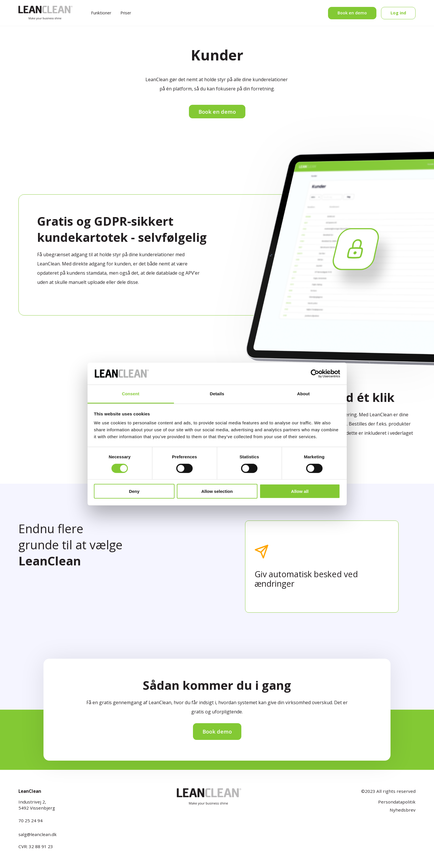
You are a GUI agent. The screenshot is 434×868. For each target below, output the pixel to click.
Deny (134, 491)
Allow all (300, 491)
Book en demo (352, 13)
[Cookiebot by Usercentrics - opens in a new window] (315, 374)
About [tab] (304, 394)
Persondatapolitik (397, 802)
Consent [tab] (131, 394)
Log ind (398, 13)
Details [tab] (217, 394)
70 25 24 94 (31, 820)
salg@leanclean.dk (38, 834)
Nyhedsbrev (403, 810)
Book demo (217, 731)
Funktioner (101, 13)
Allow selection (217, 491)
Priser (126, 13)
